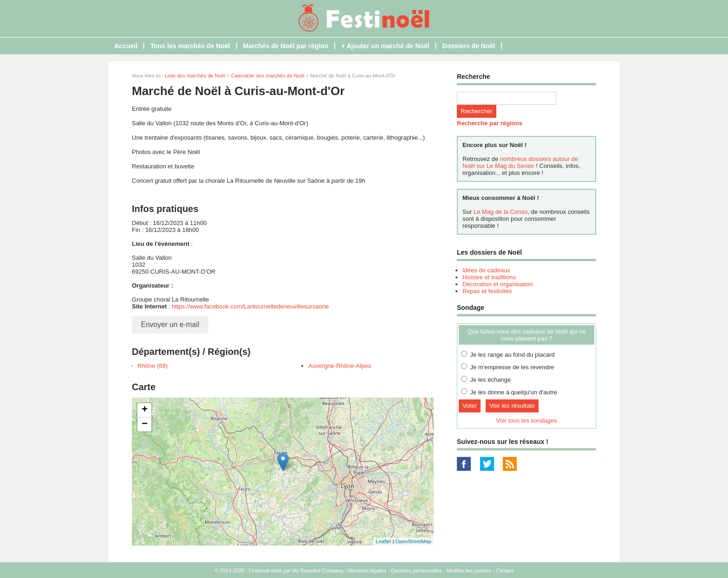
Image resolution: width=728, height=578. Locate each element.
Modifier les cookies (469, 571)
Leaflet (383, 541)
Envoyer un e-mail (170, 324)
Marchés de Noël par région (286, 46)
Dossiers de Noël (469, 46)
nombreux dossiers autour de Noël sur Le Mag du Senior (520, 162)
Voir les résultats (512, 406)
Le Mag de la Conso (500, 212)
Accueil (126, 46)
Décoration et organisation (498, 284)
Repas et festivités (487, 291)
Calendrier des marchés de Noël (268, 76)
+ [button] (145, 410)
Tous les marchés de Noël (190, 46)
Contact (505, 571)
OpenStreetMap (413, 541)
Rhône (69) (153, 366)
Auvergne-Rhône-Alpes (340, 366)
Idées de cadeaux (486, 270)
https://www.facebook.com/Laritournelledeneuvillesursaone (250, 306)
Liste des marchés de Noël (195, 76)
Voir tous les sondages (527, 421)
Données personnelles (416, 571)
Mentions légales (367, 571)
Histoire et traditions (489, 277)
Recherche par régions (490, 123)
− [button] (145, 424)
